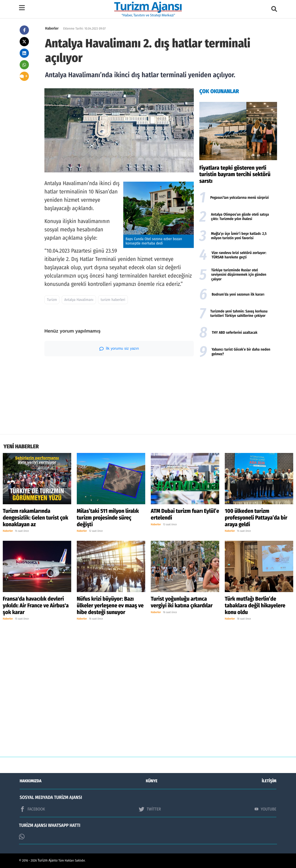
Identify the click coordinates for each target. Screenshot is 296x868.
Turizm (52, 300)
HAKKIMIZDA (31, 781)
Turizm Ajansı (48, 860)
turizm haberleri (113, 300)
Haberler (52, 29)
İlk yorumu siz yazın (119, 349)
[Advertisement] (238, 397)
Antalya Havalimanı (79, 300)
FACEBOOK (32, 809)
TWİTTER (150, 809)
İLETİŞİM (269, 781)
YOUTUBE (265, 809)
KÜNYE (152, 781)
